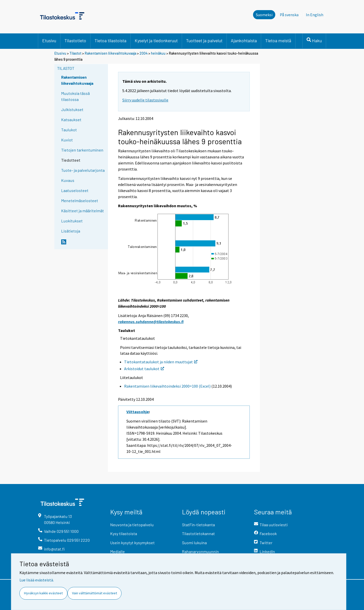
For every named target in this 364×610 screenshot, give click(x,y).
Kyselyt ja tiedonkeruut (156, 40)
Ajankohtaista (244, 40)
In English (316, 14)
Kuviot (67, 140)
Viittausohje (138, 412)
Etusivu (49, 40)
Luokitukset (72, 221)
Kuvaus (68, 180)
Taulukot (69, 130)
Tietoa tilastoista (110, 40)
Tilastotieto (75, 40)
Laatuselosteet (75, 190)
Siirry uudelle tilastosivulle (145, 100)
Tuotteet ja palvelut (204, 40)
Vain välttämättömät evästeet (95, 593)
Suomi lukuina (194, 543)
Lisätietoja (71, 231)
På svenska (291, 14)
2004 (144, 53)
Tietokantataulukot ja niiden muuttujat (161, 362)
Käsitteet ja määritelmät (83, 211)
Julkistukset (72, 109)
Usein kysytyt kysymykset (132, 543)
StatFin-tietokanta (198, 525)
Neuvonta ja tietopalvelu (132, 525)
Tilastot (75, 53)
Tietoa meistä (278, 40)
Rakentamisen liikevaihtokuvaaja (110, 53)
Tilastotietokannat (198, 533)
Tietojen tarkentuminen (82, 150)
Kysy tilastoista (124, 533)
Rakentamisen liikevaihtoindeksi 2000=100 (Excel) (167, 386)
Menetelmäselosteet (80, 201)
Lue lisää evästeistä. (37, 580)
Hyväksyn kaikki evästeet (43, 593)
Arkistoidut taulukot (144, 369)
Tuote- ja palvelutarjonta (83, 170)
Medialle (118, 551)
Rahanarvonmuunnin (200, 551)
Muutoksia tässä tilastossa (75, 96)
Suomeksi (264, 15)
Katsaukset (71, 120)
